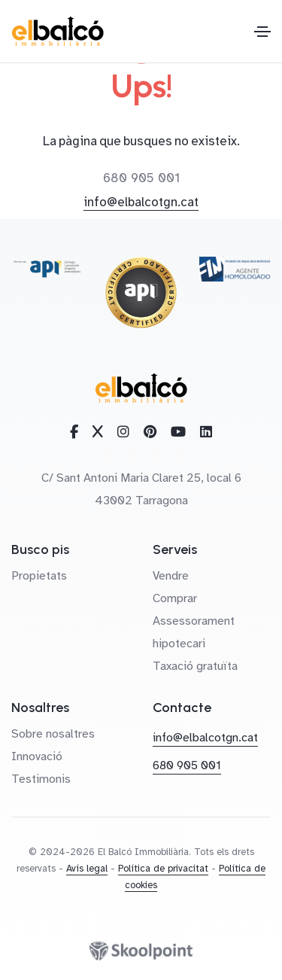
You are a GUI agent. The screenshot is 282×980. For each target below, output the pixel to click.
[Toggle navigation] (262, 32)
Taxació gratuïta (195, 666)
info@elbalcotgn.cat (141, 202)
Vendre (171, 576)
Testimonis (41, 779)
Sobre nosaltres (53, 734)
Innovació (37, 756)
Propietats (39, 576)
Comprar (175, 598)
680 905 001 (141, 178)
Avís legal (87, 869)
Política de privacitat (163, 869)
